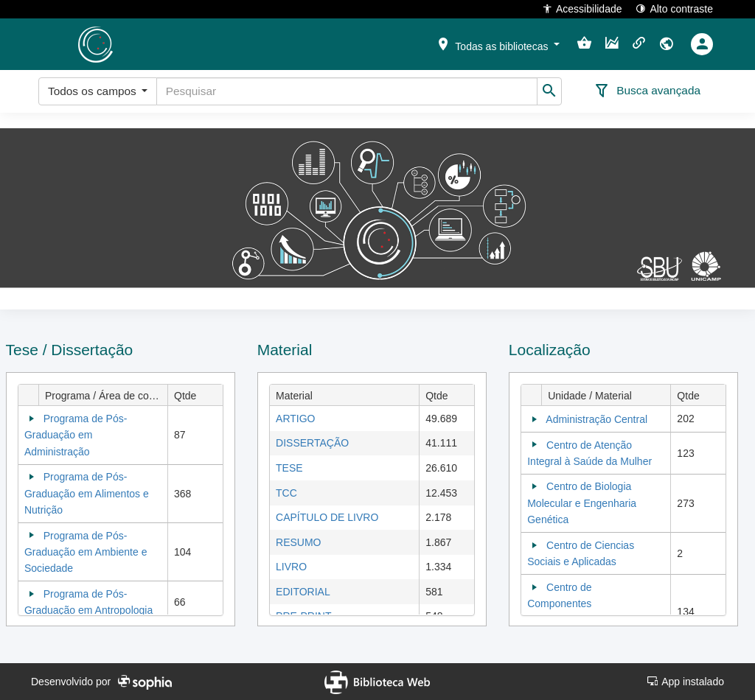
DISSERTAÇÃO (312, 443)
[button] (498, 43)
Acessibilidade (582, 8)
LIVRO (291, 567)
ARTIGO (295, 419)
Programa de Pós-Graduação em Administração (76, 435)
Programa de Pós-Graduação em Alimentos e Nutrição (87, 493)
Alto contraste (674, 8)
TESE (289, 468)
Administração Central (596, 419)
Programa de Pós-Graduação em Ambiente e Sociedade (86, 552)
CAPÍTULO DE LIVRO (327, 517)
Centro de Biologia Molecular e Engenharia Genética (582, 503)
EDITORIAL (303, 592)
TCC (286, 493)
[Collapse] (32, 419)
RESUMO (298, 542)
